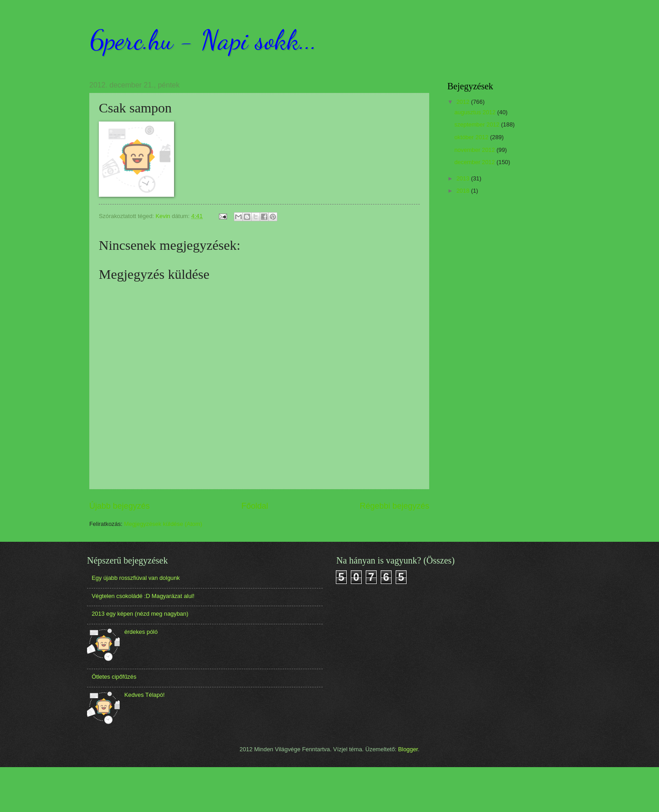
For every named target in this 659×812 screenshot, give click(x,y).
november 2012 (475, 150)
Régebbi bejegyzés (395, 506)
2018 (464, 191)
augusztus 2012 (476, 112)
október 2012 (472, 137)
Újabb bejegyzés (119, 506)
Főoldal (254, 506)
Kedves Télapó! (144, 695)
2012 (464, 102)
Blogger (408, 749)
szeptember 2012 (477, 124)
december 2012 (475, 162)
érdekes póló (141, 632)
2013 (464, 178)
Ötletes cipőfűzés (114, 677)
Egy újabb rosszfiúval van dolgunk (136, 578)
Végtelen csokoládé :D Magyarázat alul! (143, 596)
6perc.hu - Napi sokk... (203, 40)
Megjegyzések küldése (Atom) (163, 524)
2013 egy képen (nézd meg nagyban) (140, 614)
